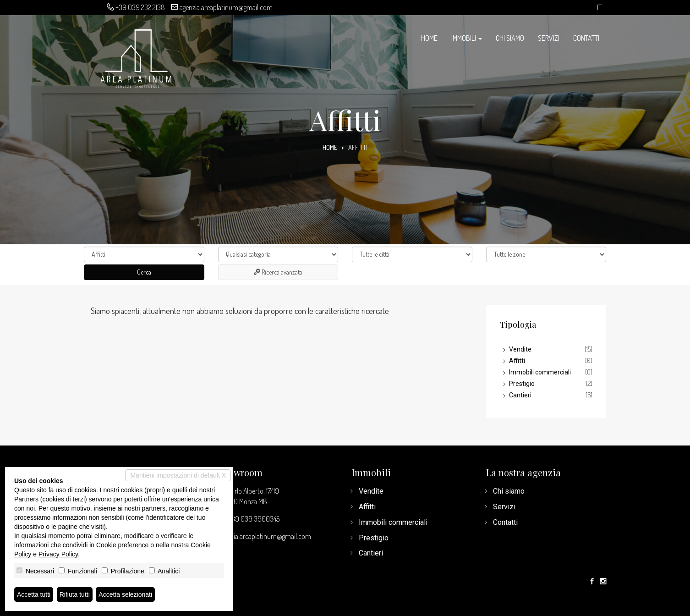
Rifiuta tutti (75, 594)
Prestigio (522, 384)
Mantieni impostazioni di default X (178, 475)
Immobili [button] (467, 38)
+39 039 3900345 (254, 519)
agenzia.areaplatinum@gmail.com (226, 7)
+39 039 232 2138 (140, 7)
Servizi (549, 38)
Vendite (520, 349)
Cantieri (520, 395)
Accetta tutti (34, 594)
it (599, 8)
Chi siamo (510, 38)
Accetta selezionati (125, 594)
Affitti (517, 361)
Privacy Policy (58, 554)
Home (429, 38)
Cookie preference (122, 545)
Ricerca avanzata (278, 272)
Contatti (586, 38)
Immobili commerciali (540, 372)
